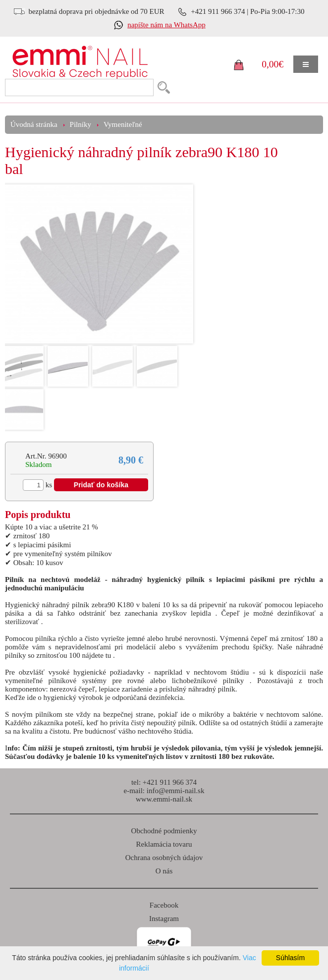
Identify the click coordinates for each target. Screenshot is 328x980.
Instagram (164, 919)
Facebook (164, 905)
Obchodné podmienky (164, 831)
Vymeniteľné (123, 124)
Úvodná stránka (34, 124)
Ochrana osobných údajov (164, 858)
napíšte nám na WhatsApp (166, 25)
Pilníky (81, 124)
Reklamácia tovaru (164, 844)
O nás (164, 871)
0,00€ (273, 64)
